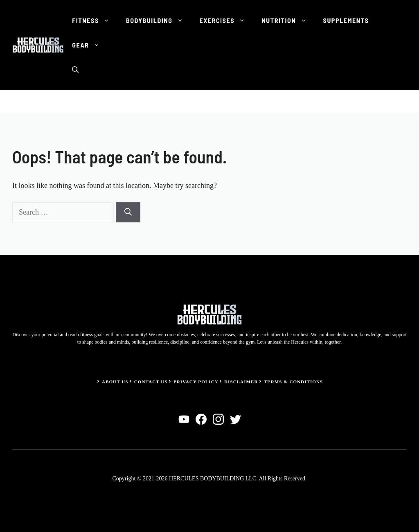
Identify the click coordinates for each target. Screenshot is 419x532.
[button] (75, 70)
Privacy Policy (196, 382)
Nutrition (288, 20)
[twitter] (235, 419)
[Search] (128, 212)
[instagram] (218, 419)
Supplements (346, 20)
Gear (90, 45)
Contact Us (151, 382)
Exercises (227, 20)
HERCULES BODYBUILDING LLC (213, 479)
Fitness (95, 20)
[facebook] (201, 419)
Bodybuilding (159, 20)
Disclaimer (241, 382)
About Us (115, 382)
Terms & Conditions (294, 382)
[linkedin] (184, 419)
